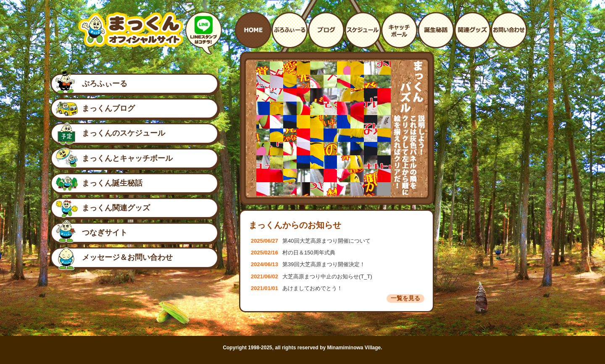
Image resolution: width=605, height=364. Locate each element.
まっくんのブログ (326, 30)
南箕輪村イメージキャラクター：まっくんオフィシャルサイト (131, 30)
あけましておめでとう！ (297, 288)
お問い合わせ (509, 30)
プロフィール (290, 30)
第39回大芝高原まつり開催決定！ (308, 264)
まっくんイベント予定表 (363, 30)
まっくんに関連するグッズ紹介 (472, 30)
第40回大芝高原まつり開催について (311, 241)
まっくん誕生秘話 (112, 183)
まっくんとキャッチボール (399, 30)
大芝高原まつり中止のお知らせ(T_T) (312, 276)
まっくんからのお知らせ (295, 225)
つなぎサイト (105, 233)
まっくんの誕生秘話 (436, 30)
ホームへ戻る (253, 30)
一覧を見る (405, 298)
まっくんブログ (108, 108)
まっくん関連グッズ (116, 208)
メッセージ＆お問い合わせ (127, 257)
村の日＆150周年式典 (293, 253)
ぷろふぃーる (105, 84)
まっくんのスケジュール (124, 133)
